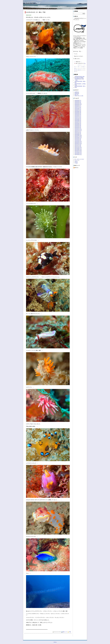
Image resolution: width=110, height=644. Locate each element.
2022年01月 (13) (78, 144)
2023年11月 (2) (78, 117)
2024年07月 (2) (78, 110)
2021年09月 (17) (78, 149)
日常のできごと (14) (79, 96)
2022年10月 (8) (78, 133)
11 (83, 67)
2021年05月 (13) (78, 153)
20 (75, 70)
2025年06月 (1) (78, 100)
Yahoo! (76, 162)
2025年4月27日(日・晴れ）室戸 (80, 82)
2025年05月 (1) (78, 102)
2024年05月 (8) (78, 112)
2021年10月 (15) (78, 147)
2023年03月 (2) (78, 127)
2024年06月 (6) (78, 111)
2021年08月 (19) (78, 150)
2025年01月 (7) (78, 106)
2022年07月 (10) (78, 136)
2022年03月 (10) (78, 141)
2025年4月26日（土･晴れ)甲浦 (80, 84)
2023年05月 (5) (78, 124)
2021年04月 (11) (78, 155)
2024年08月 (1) (78, 109)
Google (76, 163)
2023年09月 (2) (78, 120)
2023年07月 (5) (78, 122)
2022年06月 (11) (78, 138)
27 (75, 72)
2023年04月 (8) (78, 126)
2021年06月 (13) (78, 152)
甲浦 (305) (77, 93)
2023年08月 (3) (78, 121)
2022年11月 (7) (78, 132)
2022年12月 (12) (78, 130)
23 (80, 70)
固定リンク (65, 632)
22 (78, 70)
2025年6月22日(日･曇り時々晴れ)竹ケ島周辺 (80, 77)
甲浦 (70, 632)
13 (75, 68)
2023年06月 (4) (78, 123)
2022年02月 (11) (78, 143)
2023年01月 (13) (78, 129)
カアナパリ (77, 160)
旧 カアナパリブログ (79, 159)
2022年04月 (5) (78, 140)
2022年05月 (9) (78, 139)
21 (77, 70)
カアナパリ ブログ (33, 3)
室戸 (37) (77, 95)
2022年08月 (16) (78, 135)
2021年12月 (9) (78, 145)
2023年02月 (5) (78, 128)
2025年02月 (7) (78, 105)
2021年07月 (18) (78, 151)
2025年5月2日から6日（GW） (79, 80)
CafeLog (55, 642)
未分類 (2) (77, 92)
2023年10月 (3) (78, 118)
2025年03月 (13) (78, 104)
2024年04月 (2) (78, 114)
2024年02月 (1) (78, 116)
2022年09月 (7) (78, 134)
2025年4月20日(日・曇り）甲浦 (80, 87)
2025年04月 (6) (78, 103)
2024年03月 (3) (78, 115)
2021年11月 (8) (78, 146)
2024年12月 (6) (78, 108)
